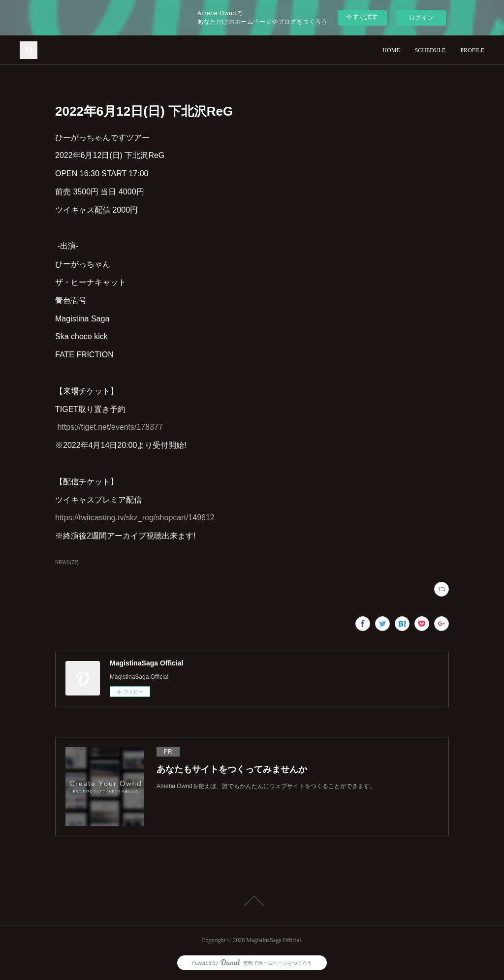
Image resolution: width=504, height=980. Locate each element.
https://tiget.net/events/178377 (110, 427)
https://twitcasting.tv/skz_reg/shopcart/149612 (135, 518)
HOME (391, 50)
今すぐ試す (362, 17)
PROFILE (472, 50)
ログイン (421, 17)
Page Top (252, 901)
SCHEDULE (430, 50)
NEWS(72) (67, 562)
